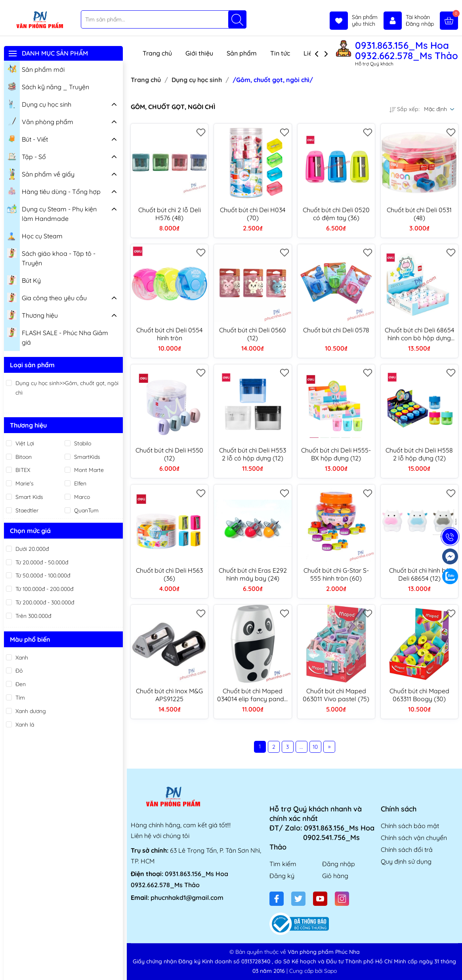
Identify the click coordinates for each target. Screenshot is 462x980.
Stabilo (83, 443)
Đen (21, 684)
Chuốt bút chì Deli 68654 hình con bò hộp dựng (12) (419, 334)
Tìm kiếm (283, 864)
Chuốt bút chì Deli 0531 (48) (419, 214)
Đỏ (19, 671)
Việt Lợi (25, 443)
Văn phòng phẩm (40, 121)
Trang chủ (157, 53)
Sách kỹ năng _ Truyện (48, 86)
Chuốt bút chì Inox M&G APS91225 (169, 695)
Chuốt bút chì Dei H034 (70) (253, 214)
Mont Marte (89, 470)
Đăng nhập (339, 864)
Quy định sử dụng (406, 861)
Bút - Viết (28, 138)
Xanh (22, 658)
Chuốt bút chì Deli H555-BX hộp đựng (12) (336, 454)
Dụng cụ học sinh (39, 104)
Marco (82, 497)
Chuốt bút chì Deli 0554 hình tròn (169, 334)
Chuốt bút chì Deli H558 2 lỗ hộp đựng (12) (419, 454)
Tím (20, 698)
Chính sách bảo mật (410, 826)
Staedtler (27, 510)
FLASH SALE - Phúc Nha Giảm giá (58, 337)
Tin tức (280, 53)
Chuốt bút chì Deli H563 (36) (169, 574)
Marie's (25, 483)
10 (315, 747)
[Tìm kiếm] (237, 19)
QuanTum (86, 510)
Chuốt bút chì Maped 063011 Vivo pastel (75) (336, 695)
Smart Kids (29, 497)
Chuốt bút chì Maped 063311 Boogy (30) (419, 695)
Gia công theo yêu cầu (47, 297)
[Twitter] (298, 899)
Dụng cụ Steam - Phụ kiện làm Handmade (52, 213)
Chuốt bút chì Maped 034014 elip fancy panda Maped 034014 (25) (253, 695)
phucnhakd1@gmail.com (187, 898)
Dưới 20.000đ (32, 549)
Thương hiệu (32, 315)
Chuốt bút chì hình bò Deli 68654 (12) (419, 574)
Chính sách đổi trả (407, 850)
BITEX (23, 470)
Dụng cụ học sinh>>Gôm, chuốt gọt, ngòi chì (67, 388)
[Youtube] (320, 899)
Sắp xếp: (405, 109)
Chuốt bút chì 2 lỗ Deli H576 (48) (170, 214)
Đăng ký (282, 876)
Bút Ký (24, 280)
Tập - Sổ (27, 156)
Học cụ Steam (35, 235)
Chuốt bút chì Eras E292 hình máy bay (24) (253, 574)
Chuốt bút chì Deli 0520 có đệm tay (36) (336, 214)
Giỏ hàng (335, 876)
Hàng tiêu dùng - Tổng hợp (54, 191)
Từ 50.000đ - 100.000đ (43, 575)
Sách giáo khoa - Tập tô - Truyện (51, 257)
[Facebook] (277, 899)
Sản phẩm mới (36, 69)
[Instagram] (342, 899)
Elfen (80, 483)
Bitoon (24, 457)
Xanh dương (31, 711)
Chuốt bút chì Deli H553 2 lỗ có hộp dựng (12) (253, 454)
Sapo (330, 971)
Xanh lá (25, 725)
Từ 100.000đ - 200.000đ (44, 589)
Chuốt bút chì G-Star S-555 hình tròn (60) (336, 574)
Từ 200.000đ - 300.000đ (45, 602)
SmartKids (87, 457)
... (301, 747)
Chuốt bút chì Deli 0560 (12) (253, 334)
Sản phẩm (242, 53)
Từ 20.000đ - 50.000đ (42, 562)
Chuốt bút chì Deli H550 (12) (169, 454)
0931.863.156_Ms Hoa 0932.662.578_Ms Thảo (407, 50)
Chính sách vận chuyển (414, 838)
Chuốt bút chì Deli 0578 (336, 330)
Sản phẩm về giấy (41, 174)
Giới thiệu (199, 53)
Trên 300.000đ (33, 616)
